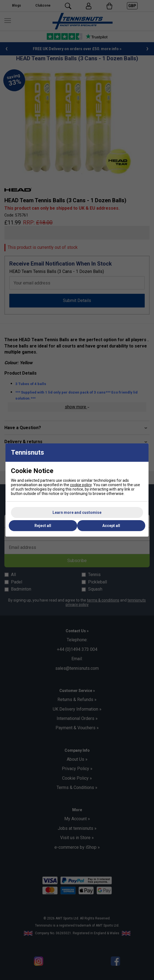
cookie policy (81, 485)
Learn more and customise (77, 512)
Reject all (43, 526)
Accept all (111, 526)
